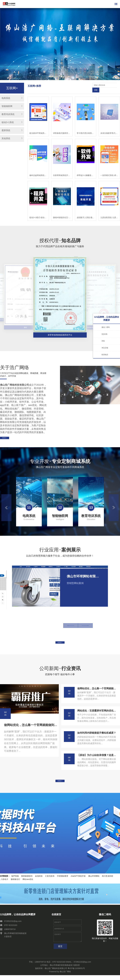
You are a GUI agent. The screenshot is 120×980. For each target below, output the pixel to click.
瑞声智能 (15, 881)
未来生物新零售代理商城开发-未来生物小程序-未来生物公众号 (109, 128)
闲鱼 (103, 341)
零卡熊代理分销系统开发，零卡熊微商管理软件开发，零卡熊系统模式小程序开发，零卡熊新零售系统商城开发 (86, 128)
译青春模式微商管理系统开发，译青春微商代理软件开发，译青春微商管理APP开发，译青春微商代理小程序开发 (62, 128)
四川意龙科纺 (108, 881)
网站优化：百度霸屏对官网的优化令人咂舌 (97, 712)
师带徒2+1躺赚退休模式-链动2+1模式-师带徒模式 (86, 170)
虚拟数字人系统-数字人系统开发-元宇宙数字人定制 (86, 213)
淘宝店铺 (105, 348)
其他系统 (6, 138)
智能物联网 (7, 106)
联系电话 (105, 355)
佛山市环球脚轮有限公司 (84, 575)
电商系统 (6, 98)
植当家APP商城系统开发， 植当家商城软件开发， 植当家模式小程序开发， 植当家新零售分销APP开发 (38, 128)
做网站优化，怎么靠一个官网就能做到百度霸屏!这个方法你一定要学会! (31, 727)
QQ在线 (104, 334)
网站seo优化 (28, 884)
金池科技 (39, 881)
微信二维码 (106, 327)
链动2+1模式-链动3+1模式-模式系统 (38, 213)
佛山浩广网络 (65, 976)
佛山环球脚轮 (94, 881)
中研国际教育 (63, 881)
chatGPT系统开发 (78, 881)
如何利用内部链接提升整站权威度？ (97, 735)
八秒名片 (4, 884)
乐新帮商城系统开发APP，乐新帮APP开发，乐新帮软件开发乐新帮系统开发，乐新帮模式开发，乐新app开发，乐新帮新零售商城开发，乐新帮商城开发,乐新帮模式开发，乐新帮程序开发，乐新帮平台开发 (62, 170)
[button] (6, 506)
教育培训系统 (8, 114)
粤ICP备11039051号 (76, 973)
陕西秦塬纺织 (27, 881)
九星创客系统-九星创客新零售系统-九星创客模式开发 (109, 213)
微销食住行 (15, 884)
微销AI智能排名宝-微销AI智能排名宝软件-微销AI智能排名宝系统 (62, 213)
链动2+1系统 (8, 122)
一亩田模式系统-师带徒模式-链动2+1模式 (109, 170)
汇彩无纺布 (50, 881)
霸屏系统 (6, 130)
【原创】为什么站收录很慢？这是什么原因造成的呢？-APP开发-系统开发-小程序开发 (97, 757)
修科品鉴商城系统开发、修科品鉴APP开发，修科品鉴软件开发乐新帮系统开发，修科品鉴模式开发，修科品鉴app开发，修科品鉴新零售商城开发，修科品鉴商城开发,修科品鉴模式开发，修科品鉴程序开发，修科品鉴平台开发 (38, 170)
